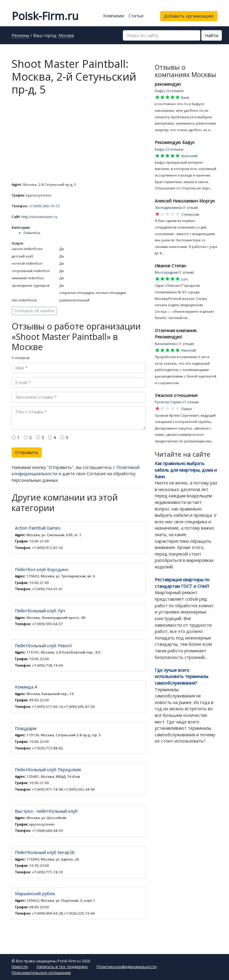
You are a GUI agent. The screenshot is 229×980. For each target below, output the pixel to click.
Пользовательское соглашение (41, 973)
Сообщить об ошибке (34, 311)
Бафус (160, 91)
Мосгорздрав (166, 272)
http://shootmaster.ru (40, 217)
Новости (20, 967)
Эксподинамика (168, 207)
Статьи (136, 16)
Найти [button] (212, 35)
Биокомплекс (166, 344)
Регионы (20, 36)
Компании (114, 16)
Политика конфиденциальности (127, 967)
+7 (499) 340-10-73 (44, 206)
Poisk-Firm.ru (45, 16)
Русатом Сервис (169, 402)
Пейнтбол (32, 233)
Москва (66, 36)
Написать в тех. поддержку (62, 967)
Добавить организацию (189, 16)
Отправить (27, 452)
